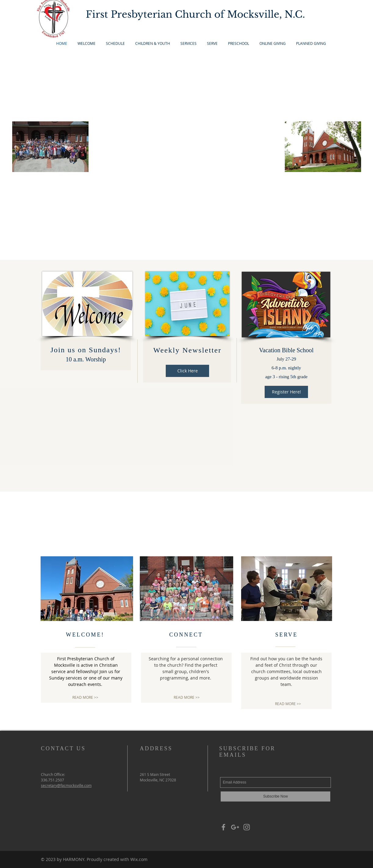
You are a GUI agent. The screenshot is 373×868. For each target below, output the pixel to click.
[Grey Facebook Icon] (223, 827)
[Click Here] (187, 371)
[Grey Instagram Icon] (247, 827)
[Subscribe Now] (275, 796)
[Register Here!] (286, 392)
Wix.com (139, 859)
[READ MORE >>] (85, 697)
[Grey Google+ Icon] (235, 827)
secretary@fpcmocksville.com (66, 785)
